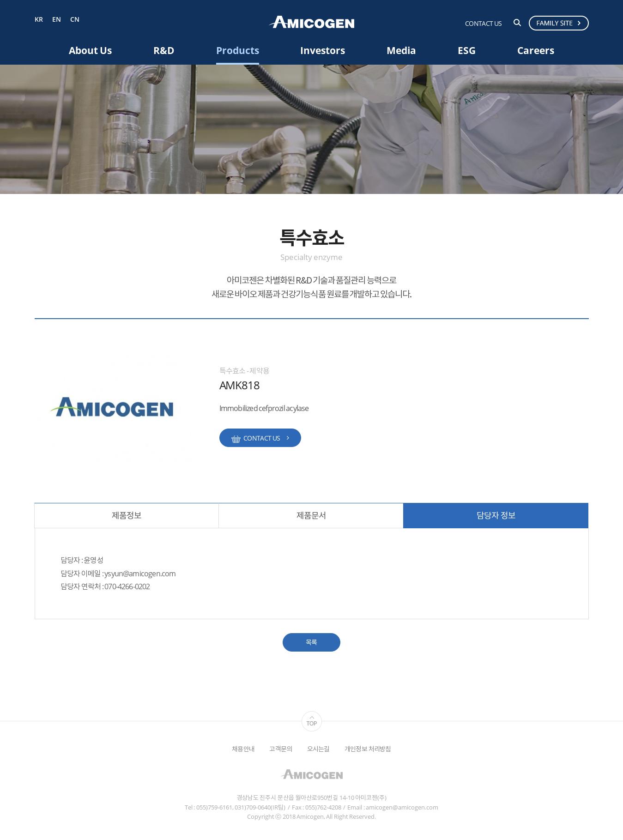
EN (57, 20)
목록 (311, 642)
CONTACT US (483, 23)
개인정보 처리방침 (368, 749)
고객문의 (281, 749)
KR (39, 20)
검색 (517, 23)
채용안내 (243, 749)
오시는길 (318, 749)
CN (75, 20)
